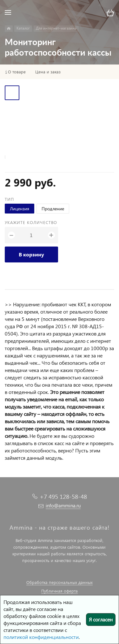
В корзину (31, 254)
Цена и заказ (48, 72)
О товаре (17, 72)
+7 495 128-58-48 (63, 496)
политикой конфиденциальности (41, 637)
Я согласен (101, 619)
